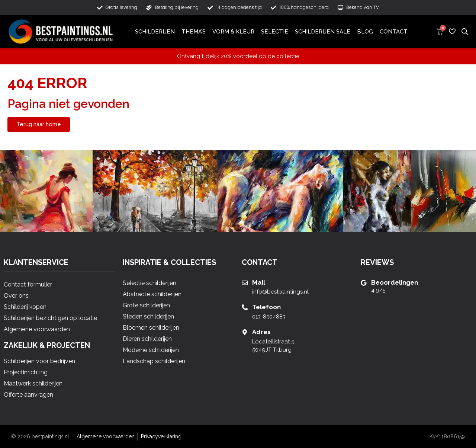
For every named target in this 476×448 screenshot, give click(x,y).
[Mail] (245, 283)
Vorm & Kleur (233, 32)
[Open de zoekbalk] (465, 31)
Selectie (275, 32)
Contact (394, 32)
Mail (259, 282)
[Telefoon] (245, 307)
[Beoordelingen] (364, 283)
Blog (365, 32)
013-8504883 (269, 317)
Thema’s (194, 32)
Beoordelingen (395, 282)
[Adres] (245, 332)
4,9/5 (378, 290)
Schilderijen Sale (323, 32)
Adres (261, 332)
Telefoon (266, 307)
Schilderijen (155, 32)
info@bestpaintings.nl (280, 292)
